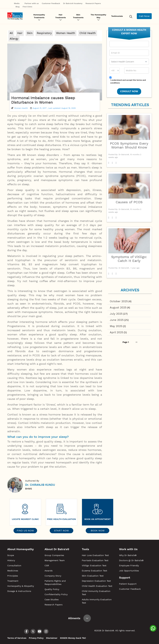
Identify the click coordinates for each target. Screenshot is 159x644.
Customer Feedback (51, 3)
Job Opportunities (129, 571)
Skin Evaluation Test (93, 576)
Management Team (55, 560)
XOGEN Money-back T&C (72, 638)
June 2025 (117, 320)
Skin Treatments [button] (78, 16)
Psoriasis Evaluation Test (95, 560)
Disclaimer (51, 638)
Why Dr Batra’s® (128, 555)
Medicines (13, 571)
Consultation (14, 565)
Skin (30, 33)
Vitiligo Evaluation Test (94, 565)
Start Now (61, 531)
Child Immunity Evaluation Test (96, 593)
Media (18, 3)
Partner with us (32, 3)
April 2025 (117, 333)
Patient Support (128, 584)
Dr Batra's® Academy (73, 3)
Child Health (88, 33)
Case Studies (52, 599)
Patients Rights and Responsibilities (55, 582)
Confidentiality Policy (56, 594)
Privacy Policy (36, 638)
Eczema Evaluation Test (94, 571)
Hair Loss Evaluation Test (95, 555)
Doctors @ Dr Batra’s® (131, 560)
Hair (20, 33)
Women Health (66, 33)
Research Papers (93, 3)
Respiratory (44, 33)
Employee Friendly (129, 565)
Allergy (14, 39)
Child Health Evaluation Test (97, 586)
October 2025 (119, 301)
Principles (13, 576)
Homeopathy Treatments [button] (39, 16)
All (11, 33)
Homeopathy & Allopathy (21, 586)
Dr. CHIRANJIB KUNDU (40, 485)
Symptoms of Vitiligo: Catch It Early (129, 259)
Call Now (144, 16)
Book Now (98, 531)
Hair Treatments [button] (61, 16)
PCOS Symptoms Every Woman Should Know (129, 145)
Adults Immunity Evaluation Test (97, 601)
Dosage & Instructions (19, 591)
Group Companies (54, 555)
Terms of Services (17, 638)
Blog (18, 7)
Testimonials (117, 16)
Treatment (13, 581)
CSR (47, 565)
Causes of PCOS (129, 202)
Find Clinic (27, 7)
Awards (49, 571)
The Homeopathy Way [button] (98, 16)
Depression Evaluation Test (96, 581)
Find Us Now (25, 531)
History (11, 560)
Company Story (53, 576)
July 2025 (116, 314)
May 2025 (116, 327)
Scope (11, 555)
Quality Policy (52, 589)
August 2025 (118, 308)
